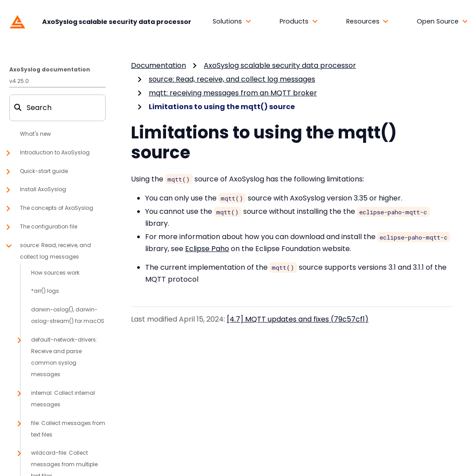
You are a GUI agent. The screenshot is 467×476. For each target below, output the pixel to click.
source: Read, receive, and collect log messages (232, 79)
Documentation (158, 65)
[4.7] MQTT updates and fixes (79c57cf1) (298, 319)
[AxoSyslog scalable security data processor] (98, 21)
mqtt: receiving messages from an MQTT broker (233, 93)
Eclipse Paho (207, 249)
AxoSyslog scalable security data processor (280, 65)
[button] (232, 22)
